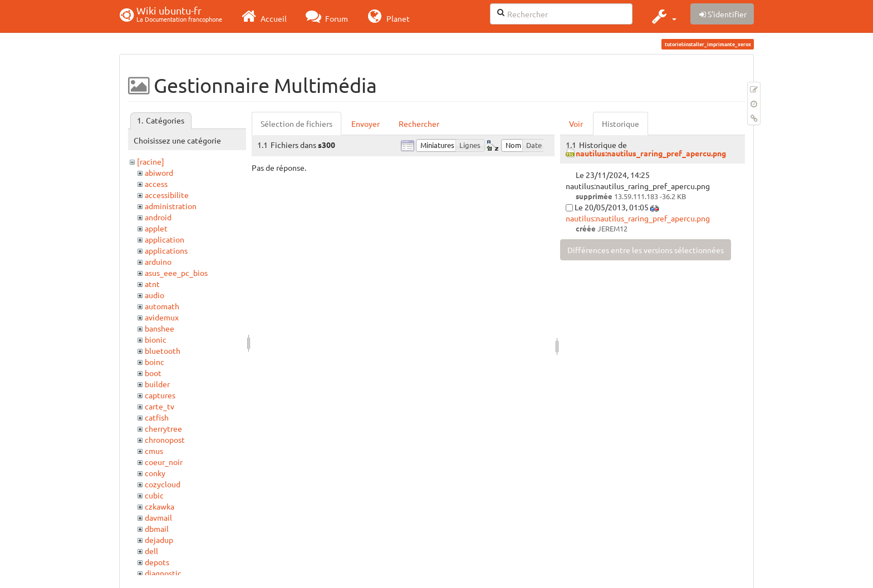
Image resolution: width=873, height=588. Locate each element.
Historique (621, 123)
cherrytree (163, 428)
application (165, 239)
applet (156, 228)
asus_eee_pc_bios (176, 273)
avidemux (162, 317)
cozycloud (163, 484)
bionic (156, 339)
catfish (157, 417)
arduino (158, 261)
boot (153, 373)
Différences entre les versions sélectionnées (646, 250)
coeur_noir (164, 462)
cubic (154, 495)
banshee (160, 328)
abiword (159, 172)
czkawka (160, 506)
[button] (663, 16)
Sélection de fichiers (296, 123)
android (158, 217)
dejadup (159, 540)
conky (155, 473)
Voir (576, 123)
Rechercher (419, 123)
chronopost (165, 439)
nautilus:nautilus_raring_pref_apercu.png (651, 153)
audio (155, 295)
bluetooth (163, 350)
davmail (158, 517)
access (156, 184)
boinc (155, 362)
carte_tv (160, 406)
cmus (154, 451)
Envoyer (366, 123)
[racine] (151, 161)
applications (166, 250)
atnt (152, 284)
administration (171, 206)
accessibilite (167, 195)
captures (160, 395)
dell (151, 551)
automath (162, 306)
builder (157, 384)
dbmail (157, 528)
